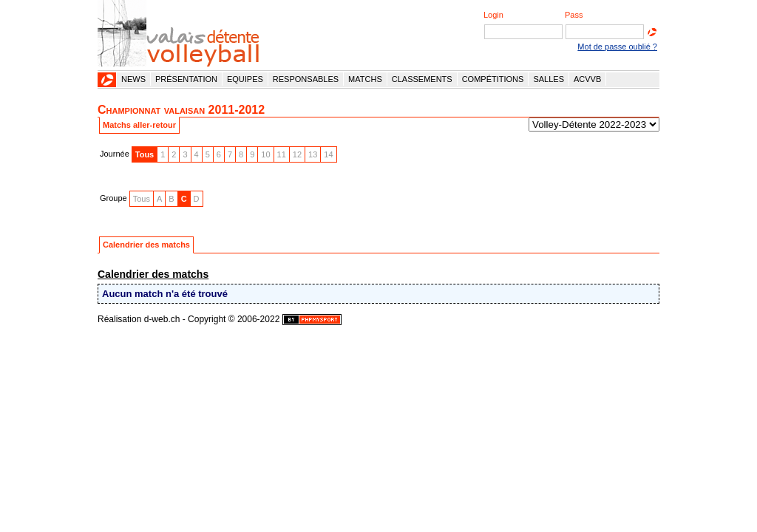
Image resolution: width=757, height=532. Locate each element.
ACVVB (587, 79)
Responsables (306, 79)
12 (297, 154)
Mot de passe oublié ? (617, 47)
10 (265, 154)
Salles (549, 79)
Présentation (186, 79)
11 (282, 154)
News (133, 79)
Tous (145, 154)
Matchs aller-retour (139, 125)
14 (328, 154)
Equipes (245, 79)
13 (313, 154)
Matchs (365, 79)
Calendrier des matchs (146, 245)
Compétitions (493, 79)
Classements (422, 79)
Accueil (107, 80)
